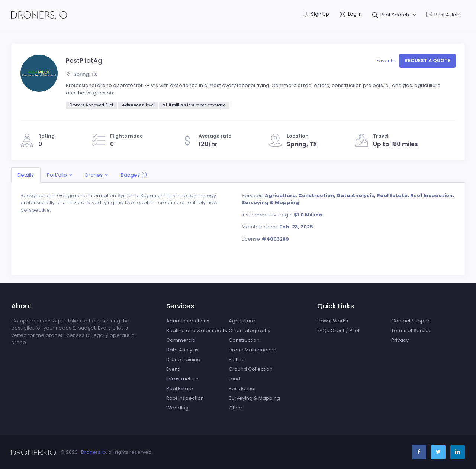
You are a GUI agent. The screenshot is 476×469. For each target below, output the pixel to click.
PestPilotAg (84, 61)
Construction (244, 340)
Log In (351, 15)
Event (173, 369)
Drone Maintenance (253, 350)
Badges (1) (134, 175)
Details (26, 175)
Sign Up (316, 15)
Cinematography (250, 330)
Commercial (181, 340)
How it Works (333, 321)
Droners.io (94, 452)
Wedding (177, 408)
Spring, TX (82, 74)
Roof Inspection (185, 398)
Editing (237, 359)
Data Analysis (182, 350)
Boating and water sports (197, 330)
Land (234, 379)
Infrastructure (182, 379)
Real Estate (180, 388)
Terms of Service (411, 330)
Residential (242, 388)
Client (337, 330)
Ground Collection (251, 369)
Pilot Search (391, 15)
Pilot (355, 330)
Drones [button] (94, 175)
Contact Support (411, 321)
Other (236, 408)
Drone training (183, 359)
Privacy (400, 340)
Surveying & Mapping (254, 398)
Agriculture (242, 321)
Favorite (387, 60)
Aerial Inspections (188, 321)
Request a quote (427, 60)
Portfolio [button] (57, 175)
